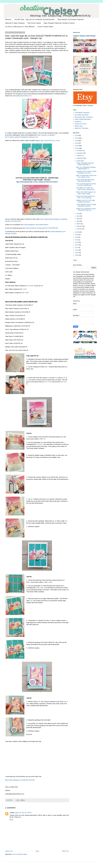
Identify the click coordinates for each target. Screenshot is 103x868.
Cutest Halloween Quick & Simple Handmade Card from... (86, 205)
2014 (77, 242)
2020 (77, 232)
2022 (77, 146)
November (80, 153)
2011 (77, 250)
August (79, 161)
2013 (77, 245)
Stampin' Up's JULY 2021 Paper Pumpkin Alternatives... (86, 201)
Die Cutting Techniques (82, 115)
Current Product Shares (45, 27)
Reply (11, 820)
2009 (77, 255)
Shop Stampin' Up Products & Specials (71, 20)
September (80, 158)
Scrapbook (78, 122)
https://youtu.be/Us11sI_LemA (50, 140)
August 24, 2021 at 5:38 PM (23, 813)
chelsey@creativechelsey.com (22, 96)
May (78, 219)
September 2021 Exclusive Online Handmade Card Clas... (86, 172)
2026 (77, 135)
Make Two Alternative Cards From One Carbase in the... (86, 176)
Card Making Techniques (82, 113)
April (78, 221)
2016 (77, 240)
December (80, 151)
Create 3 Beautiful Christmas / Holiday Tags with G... (85, 164)
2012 (77, 248)
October (79, 156)
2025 (77, 138)
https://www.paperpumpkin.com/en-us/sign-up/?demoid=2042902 (37, 182)
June (78, 216)
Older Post (65, 851)
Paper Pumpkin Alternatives (83, 119)
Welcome (8, 20)
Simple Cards (79, 126)
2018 (77, 237)
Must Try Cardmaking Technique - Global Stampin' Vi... (86, 168)
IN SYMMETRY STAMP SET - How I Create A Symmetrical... (86, 189)
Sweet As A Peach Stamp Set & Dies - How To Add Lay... (86, 197)
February (79, 226)
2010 (77, 253)
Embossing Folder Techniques (84, 117)
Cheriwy (12, 813)
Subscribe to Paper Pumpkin (15, 23)
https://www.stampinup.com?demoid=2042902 (20, 780)
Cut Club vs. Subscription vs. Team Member (20, 27)
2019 (77, 235)
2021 (77, 148)
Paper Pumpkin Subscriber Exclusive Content (59, 23)
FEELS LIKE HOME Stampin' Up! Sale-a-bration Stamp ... (86, 193)
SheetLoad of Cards (81, 124)
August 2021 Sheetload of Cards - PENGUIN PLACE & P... (86, 209)
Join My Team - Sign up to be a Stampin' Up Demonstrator (35, 20)
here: (39, 140)
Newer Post (9, 851)
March (79, 224)
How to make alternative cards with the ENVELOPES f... (85, 180)
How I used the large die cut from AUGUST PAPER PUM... (86, 185)
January (79, 229)
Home (37, 851)
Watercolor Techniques (82, 128)
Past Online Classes (34, 23)
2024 (77, 141)
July (78, 213)
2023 (77, 143)
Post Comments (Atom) (20, 854)
